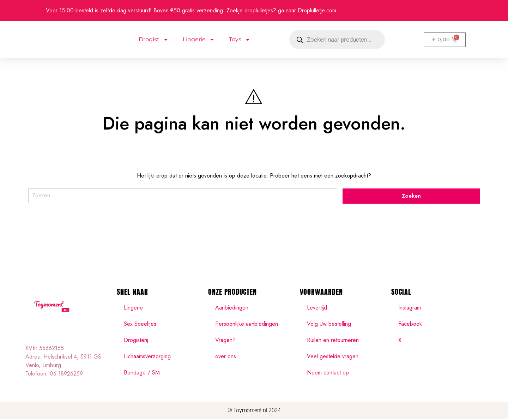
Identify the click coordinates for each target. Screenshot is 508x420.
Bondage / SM (142, 373)
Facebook (410, 325)
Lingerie (199, 40)
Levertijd (317, 308)
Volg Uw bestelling (329, 325)
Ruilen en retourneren (333, 341)
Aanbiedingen (232, 308)
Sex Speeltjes (140, 325)
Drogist (154, 40)
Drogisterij (136, 341)
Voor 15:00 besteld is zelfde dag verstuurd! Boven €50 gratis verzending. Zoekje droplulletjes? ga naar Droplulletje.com (191, 10)
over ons (226, 357)
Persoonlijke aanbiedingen (247, 325)
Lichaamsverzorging (147, 357)
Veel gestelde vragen (333, 357)
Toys (240, 40)
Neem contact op (328, 373)
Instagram (410, 308)
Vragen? (225, 341)
